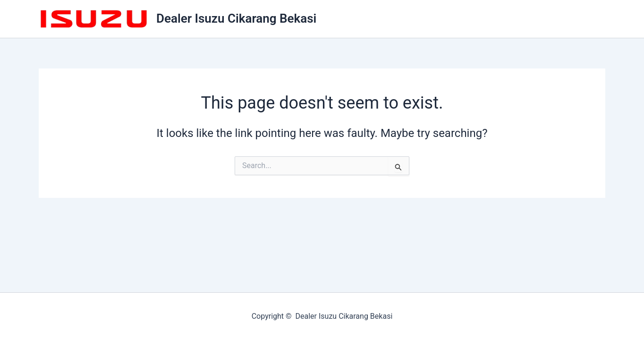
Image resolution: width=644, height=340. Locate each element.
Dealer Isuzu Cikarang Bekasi (236, 18)
